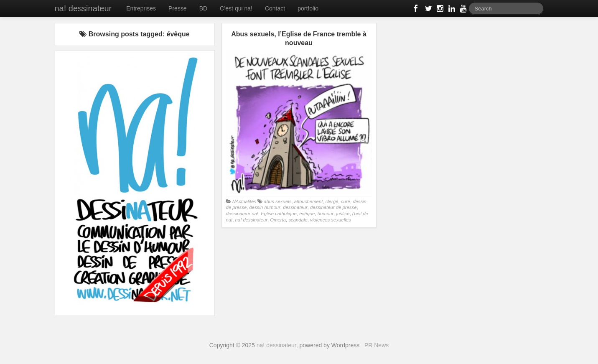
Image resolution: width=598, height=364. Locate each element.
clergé (332, 201)
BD (203, 8)
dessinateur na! (242, 214)
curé (346, 201)
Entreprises (141, 8)
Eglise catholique (279, 214)
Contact (275, 8)
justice (343, 214)
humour (326, 214)
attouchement (309, 201)
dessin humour (265, 207)
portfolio (308, 8)
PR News (377, 345)
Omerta (278, 220)
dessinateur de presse (333, 207)
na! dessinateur (83, 8)
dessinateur (295, 207)
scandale (298, 220)
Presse (178, 8)
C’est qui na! (236, 8)
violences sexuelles (331, 220)
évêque (307, 214)
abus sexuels (277, 201)
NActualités (244, 201)
